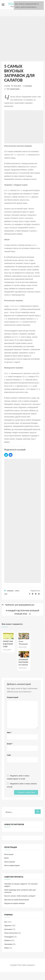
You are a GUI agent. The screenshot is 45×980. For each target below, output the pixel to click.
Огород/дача (9, 937)
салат (17, 591)
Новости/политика (11, 933)
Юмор (6, 948)
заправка (10, 591)
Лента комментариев (12, 865)
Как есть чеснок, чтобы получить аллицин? (20, 896)
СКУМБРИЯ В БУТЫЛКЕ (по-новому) (23, 662)
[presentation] (25, 770)
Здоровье (8, 925)
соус (6, 594)
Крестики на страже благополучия (17, 900)
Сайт (9, 755)
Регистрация (9, 854)
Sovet (8, 86)
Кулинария (28, 86)
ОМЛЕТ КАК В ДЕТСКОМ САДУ (8, 644)
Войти (6, 858)
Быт (6, 922)
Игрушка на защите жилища (14, 903)
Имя (9, 733)
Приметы (8, 940)
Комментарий (13, 697)
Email (10, 744)
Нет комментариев (13, 89)
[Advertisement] (22, 39)
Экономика (8, 944)
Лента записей (10, 862)
